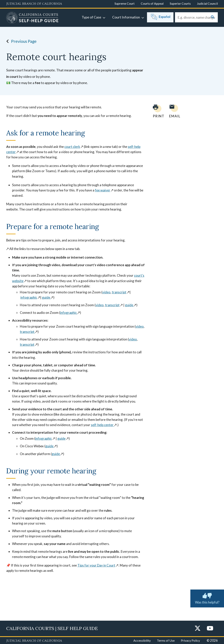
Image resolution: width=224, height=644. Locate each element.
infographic (29, 297)
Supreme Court (125, 3)
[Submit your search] (213, 17)
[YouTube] (210, 629)
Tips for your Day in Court (96, 565)
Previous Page (20, 41)
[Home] (32, 18)
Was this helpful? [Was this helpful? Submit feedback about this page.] (207, 598)
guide (46, 297)
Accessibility (142, 640)
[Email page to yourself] (174, 111)
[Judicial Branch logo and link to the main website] (34, 4)
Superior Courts (180, 3)
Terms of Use (166, 640)
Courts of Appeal (152, 3)
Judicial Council (207, 3)
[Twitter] (198, 629)
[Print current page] (156, 111)
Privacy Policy (190, 640)
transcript (119, 292)
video (106, 292)
